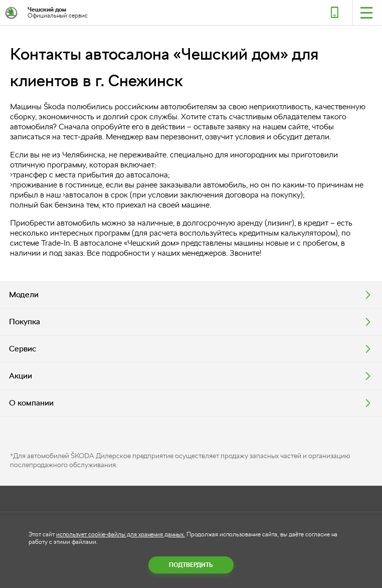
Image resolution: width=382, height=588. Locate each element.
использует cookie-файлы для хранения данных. (121, 534)
